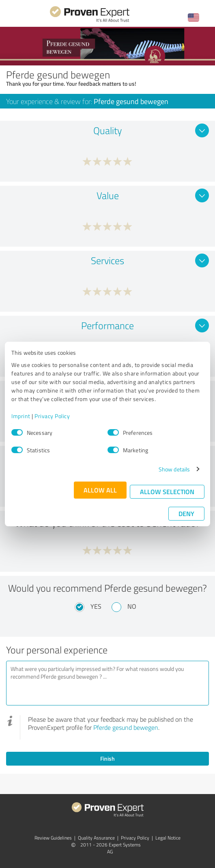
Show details (174, 469)
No (132, 606)
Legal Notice (168, 838)
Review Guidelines (53, 838)
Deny (186, 513)
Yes (96, 606)
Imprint (21, 416)
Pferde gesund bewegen (126, 727)
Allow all (100, 490)
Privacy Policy (52, 416)
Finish (107, 758)
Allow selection (167, 492)
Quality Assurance (96, 838)
